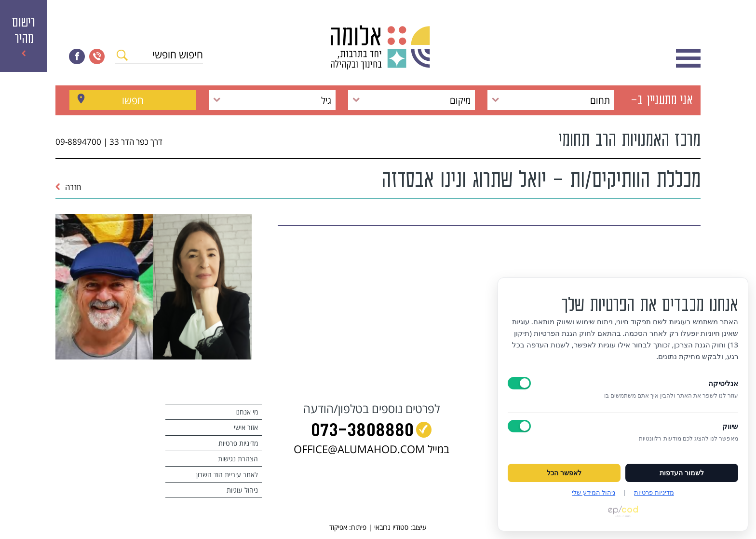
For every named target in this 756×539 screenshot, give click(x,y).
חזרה (68, 187)
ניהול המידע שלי (594, 492)
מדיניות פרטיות (238, 443)
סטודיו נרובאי (391, 527)
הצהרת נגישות (238, 459)
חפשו (133, 100)
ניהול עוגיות (242, 490)
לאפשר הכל (564, 473)
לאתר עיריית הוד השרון (227, 475)
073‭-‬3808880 (362, 432)
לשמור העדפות (682, 473)
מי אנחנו (247, 412)
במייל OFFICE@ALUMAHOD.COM (371, 449)
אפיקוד (338, 527)
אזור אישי (246, 427)
